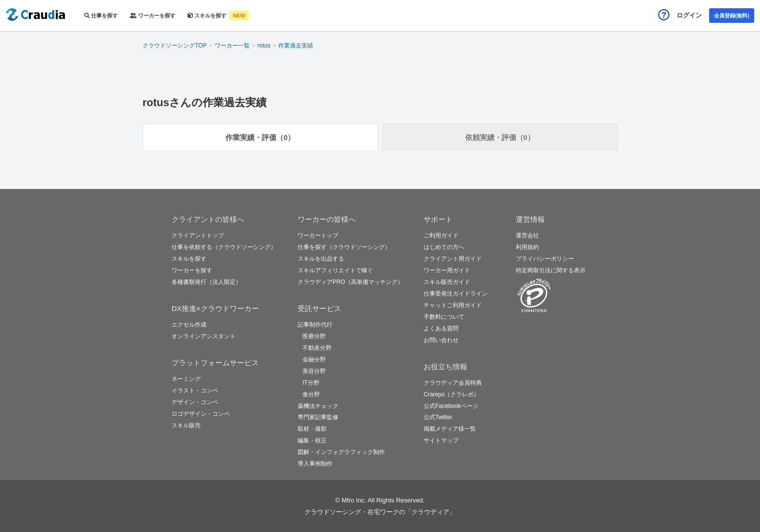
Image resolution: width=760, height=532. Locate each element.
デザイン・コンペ (195, 402)
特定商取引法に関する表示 (551, 270)
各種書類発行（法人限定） (206, 282)
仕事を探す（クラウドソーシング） (344, 247)
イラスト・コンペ (195, 391)
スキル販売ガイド (447, 282)
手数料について (444, 317)
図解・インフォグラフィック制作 (341, 452)
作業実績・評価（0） (260, 137)
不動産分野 (317, 348)
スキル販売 (186, 425)
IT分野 (311, 383)
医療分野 (314, 336)
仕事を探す (101, 16)
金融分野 (314, 360)
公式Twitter (438, 417)
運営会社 (527, 235)
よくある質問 (441, 329)
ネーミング (186, 379)
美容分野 (314, 371)
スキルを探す (208, 16)
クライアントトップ (198, 235)
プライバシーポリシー (545, 259)
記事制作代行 (315, 325)
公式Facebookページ (451, 406)
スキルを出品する (321, 259)
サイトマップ (441, 440)
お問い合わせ (441, 340)
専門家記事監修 (318, 417)
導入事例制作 (315, 464)
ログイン (689, 15)
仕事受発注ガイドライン (456, 294)
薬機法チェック (318, 406)
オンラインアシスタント (204, 336)
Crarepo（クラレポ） (451, 394)
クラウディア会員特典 (453, 383)
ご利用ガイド (441, 235)
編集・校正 (312, 440)
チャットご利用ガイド (453, 305)
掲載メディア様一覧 (450, 429)
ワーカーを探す (153, 16)
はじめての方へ (444, 247)
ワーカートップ (318, 235)
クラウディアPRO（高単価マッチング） (350, 282)
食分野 (311, 394)
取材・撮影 (312, 429)
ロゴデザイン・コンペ (201, 414)
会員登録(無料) (732, 16)
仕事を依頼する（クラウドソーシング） (224, 247)
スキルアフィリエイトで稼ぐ (335, 270)
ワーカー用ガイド (447, 270)
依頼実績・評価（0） (500, 137)
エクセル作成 (189, 325)
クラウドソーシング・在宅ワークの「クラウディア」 (380, 512)
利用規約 (527, 247)
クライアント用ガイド (453, 259)
